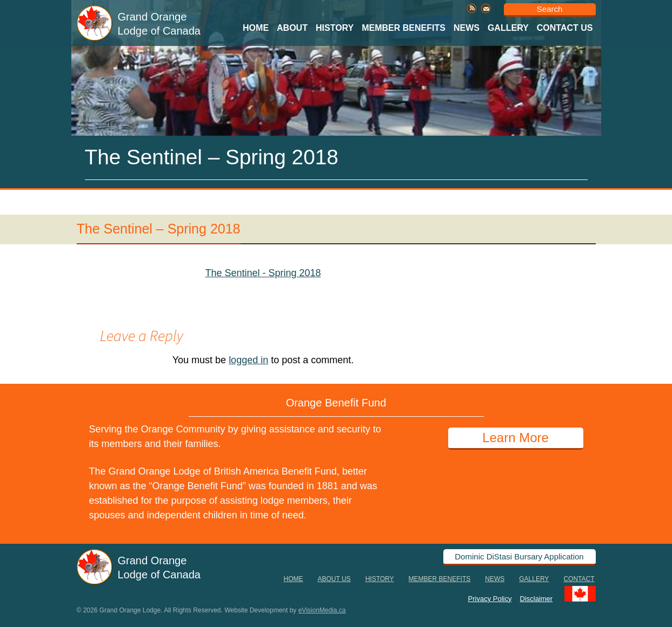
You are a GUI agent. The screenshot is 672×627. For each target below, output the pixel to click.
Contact (579, 579)
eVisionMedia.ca (322, 610)
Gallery (508, 28)
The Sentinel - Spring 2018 (263, 273)
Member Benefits (404, 28)
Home (256, 28)
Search (550, 9)
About (292, 28)
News (467, 28)
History (335, 28)
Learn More (515, 438)
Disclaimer (537, 598)
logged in (248, 360)
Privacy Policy (490, 598)
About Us (334, 579)
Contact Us (565, 28)
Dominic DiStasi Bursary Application (519, 556)
